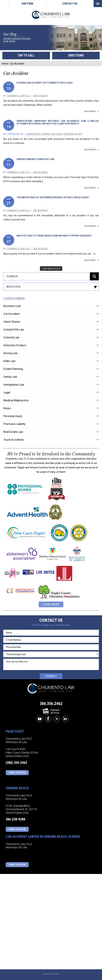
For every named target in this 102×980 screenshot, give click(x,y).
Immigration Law (14, 385)
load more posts (51, 269)
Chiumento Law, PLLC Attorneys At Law (51, 689)
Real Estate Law (13, 432)
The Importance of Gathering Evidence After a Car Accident (53, 197)
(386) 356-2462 (16, 763)
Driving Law (48, 134)
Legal (59, 134)
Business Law (12, 306)
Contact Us (70, 4)
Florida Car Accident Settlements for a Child (45, 83)
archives (14, 287)
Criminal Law (11, 337)
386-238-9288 (15, 819)
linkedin (65, 719)
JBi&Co (56, 974)
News (7, 408)
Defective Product (15, 345)
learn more (51, 604)
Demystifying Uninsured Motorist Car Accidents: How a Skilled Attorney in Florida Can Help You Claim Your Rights (58, 122)
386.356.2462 (51, 704)
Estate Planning (13, 369)
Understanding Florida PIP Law (36, 159)
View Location (17, 773)
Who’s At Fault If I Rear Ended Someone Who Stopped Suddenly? (54, 236)
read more (90, 111)
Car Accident (40, 96)
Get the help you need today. (51, 625)
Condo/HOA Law (14, 330)
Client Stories (12, 322)
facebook (48, 719)
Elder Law (9, 361)
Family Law (10, 377)
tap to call (26, 56)
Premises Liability (15, 424)
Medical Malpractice (16, 400)
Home (4, 4)
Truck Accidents (14, 440)
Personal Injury (73, 134)
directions (76, 56)
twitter (57, 719)
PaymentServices (51, 711)
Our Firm (27, 4)
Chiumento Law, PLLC (19, 96)
